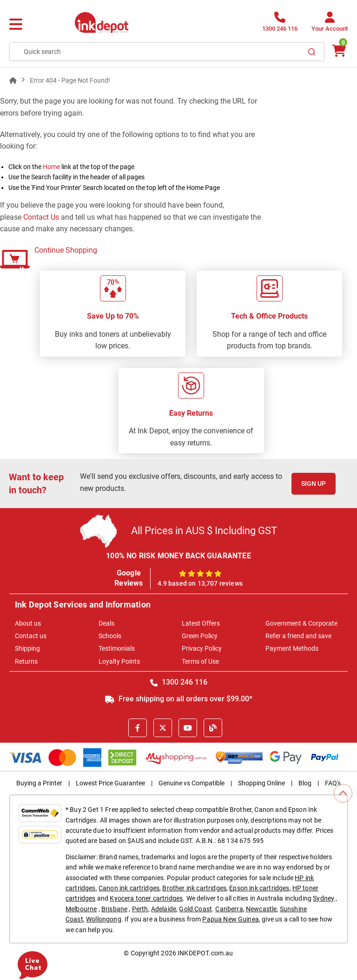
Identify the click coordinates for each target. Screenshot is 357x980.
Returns (26, 661)
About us (28, 623)
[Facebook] (138, 728)
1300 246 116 (179, 682)
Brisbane (114, 909)
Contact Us (41, 217)
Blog (305, 783)
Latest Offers (201, 623)
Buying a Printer (39, 783)
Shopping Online (261, 783)
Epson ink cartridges (259, 888)
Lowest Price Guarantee (110, 783)
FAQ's (333, 783)
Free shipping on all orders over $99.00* (179, 699)
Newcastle (261, 909)
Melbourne (81, 909)
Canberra (229, 909)
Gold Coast (195, 909)
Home (51, 167)
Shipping (27, 648)
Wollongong (104, 919)
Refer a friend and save (298, 636)
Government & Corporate (301, 623)
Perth (140, 909)
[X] (163, 728)
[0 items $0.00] (338, 51)
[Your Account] (330, 24)
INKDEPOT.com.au (205, 953)
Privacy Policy (202, 648)
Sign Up (314, 483)
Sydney (324, 898)
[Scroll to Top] (343, 793)
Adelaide (164, 909)
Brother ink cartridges (194, 888)
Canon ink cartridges (129, 888)
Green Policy (200, 636)
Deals (106, 623)
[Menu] (16, 25)
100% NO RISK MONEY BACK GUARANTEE (178, 556)
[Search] (312, 52)
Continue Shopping (66, 250)
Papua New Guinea (231, 919)
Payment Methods (292, 648)
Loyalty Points (119, 661)
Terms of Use (200, 661)
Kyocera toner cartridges (146, 898)
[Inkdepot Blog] (213, 728)
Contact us (31, 636)
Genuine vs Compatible (192, 783)
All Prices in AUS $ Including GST (204, 531)
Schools (110, 636)
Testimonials (117, 648)
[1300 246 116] (280, 24)
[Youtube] (188, 728)
